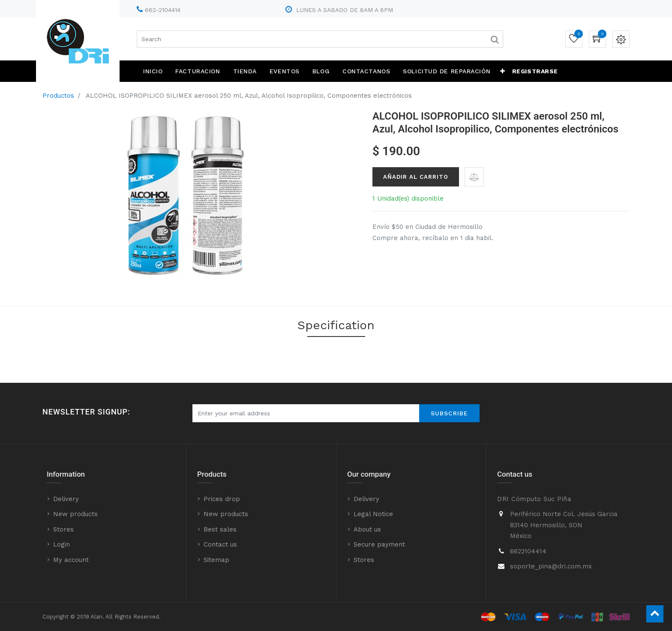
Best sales (220, 529)
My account (71, 560)
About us (367, 529)
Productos (58, 96)
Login (61, 544)
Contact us (220, 544)
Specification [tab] (336, 325)
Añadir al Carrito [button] (416, 177)
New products (75, 514)
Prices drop (222, 499)
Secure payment (379, 544)
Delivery (66, 499)
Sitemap (216, 560)
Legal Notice (373, 514)
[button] (503, 71)
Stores (63, 529)
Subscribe (449, 413)
